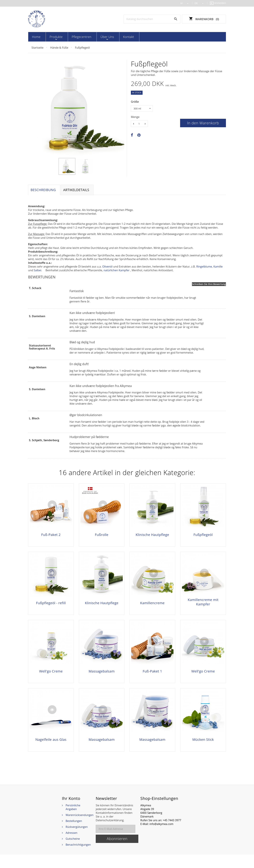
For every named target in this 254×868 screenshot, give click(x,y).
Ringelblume (204, 267)
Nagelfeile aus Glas (51, 750)
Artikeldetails (79, 190)
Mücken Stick (203, 750)
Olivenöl (107, 267)
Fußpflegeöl (203, 535)
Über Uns (96, 37)
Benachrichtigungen (78, 858)
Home (35, 37)
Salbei (38, 271)
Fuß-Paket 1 (152, 678)
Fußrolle (102, 535)
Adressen (71, 846)
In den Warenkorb (203, 123)
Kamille (218, 267)
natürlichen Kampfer (116, 271)
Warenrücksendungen (80, 828)
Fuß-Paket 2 (51, 535)
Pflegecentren (74, 37)
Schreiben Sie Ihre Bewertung (209, 285)
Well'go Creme (51, 678)
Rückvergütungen (77, 840)
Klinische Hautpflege (152, 535)
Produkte (52, 37)
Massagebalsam (102, 678)
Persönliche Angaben (73, 821)
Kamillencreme (152, 607)
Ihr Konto (71, 812)
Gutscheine (73, 852)
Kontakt (113, 37)
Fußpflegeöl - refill (51, 607)
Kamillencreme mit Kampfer (203, 606)
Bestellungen (74, 834)
